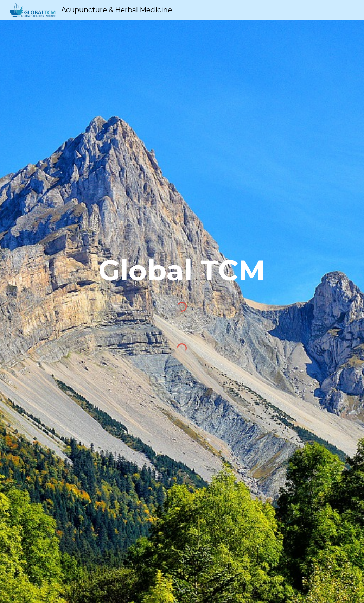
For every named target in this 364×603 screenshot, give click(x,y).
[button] (182, 590)
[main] (182, 274)
